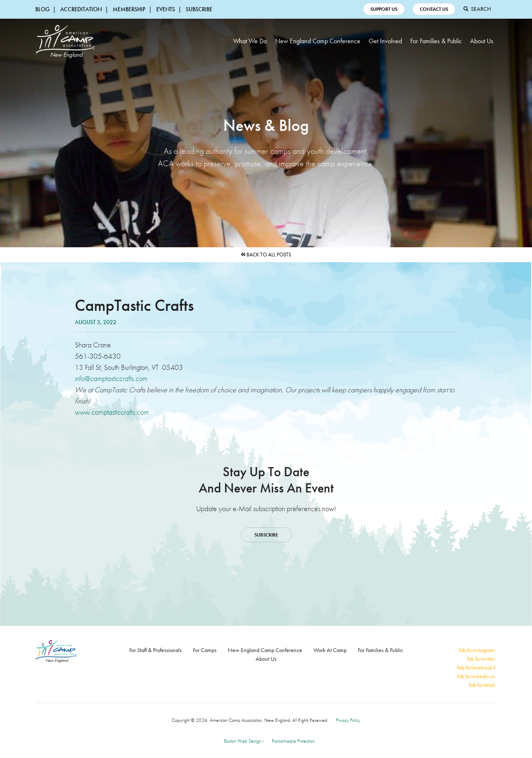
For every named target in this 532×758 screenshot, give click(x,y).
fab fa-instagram (477, 650)
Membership (129, 9)
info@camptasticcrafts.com (111, 378)
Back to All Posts (266, 255)
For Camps (205, 650)
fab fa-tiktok (482, 685)
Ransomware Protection (293, 741)
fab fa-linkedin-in (476, 676)
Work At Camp (330, 650)
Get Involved (385, 41)
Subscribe (199, 9)
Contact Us (434, 9)
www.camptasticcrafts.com (112, 412)
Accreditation (81, 9)
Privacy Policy (348, 720)
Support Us (384, 9)
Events (166, 9)
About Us (482, 41)
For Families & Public (436, 41)
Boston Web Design (243, 741)
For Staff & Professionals (155, 650)
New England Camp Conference (318, 41)
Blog (42, 9)
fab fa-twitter (481, 659)
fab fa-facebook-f (476, 667)
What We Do (250, 41)
